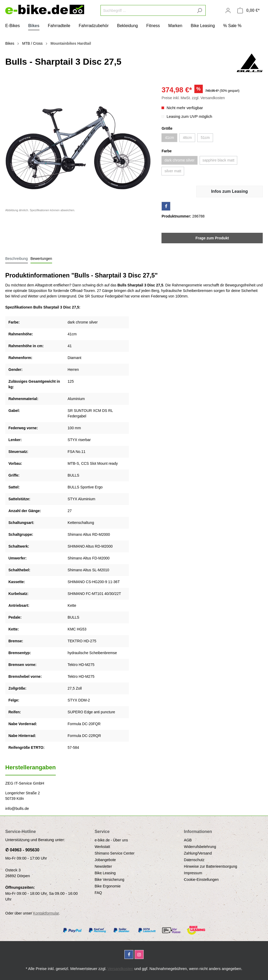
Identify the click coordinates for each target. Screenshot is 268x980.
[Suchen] (199, 10)
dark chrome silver (179, 160)
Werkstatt (102, 847)
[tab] (17, 259)
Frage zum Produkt (212, 238)
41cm (169, 138)
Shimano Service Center (115, 853)
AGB (188, 840)
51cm (205, 138)
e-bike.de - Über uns (111, 840)
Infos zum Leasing (230, 191)
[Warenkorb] (248, 11)
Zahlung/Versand (198, 853)
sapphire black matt (218, 160)
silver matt (173, 171)
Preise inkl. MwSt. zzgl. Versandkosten (193, 98)
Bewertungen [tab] (41, 259)
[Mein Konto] (228, 11)
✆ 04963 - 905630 (22, 850)
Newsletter (103, 866)
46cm (187, 138)
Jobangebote (105, 860)
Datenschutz (194, 860)
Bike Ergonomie (108, 886)
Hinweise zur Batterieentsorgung (210, 866)
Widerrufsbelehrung (200, 847)
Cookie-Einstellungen (201, 880)
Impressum (193, 873)
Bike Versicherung (110, 880)
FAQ (98, 893)
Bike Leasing (105, 873)
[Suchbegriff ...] (147, 10)
